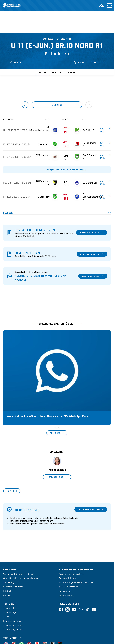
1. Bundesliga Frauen (13, 577)
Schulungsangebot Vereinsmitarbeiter (76, 534)
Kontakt (7, 547)
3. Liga (6, 568)
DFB (12, 624)
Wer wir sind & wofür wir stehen (18, 525)
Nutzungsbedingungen (73, 624)
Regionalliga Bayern (13, 572)
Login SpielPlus (66, 547)
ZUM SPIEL (105, 130)
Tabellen (56, 72)
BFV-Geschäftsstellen (69, 538)
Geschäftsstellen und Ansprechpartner (21, 529)
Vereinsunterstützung (13, 538)
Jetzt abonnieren (93, 276)
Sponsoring (9, 534)
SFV (5, 624)
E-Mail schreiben (57, 428)
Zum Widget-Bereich (92, 233)
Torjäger (71, 72)
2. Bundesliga (10, 564)
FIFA (27, 624)
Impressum (106, 624)
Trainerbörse (64, 542)
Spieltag (43, 72)
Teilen (15, 62)
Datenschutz (92, 624)
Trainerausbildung (67, 529)
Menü (109, 6)
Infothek (7, 542)
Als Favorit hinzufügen (89, 62)
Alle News (57, 384)
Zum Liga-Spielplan (92, 254)
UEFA (19, 624)
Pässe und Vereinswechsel (71, 525)
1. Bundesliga (10, 559)
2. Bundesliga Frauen (13, 581)
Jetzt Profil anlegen (91, 461)
